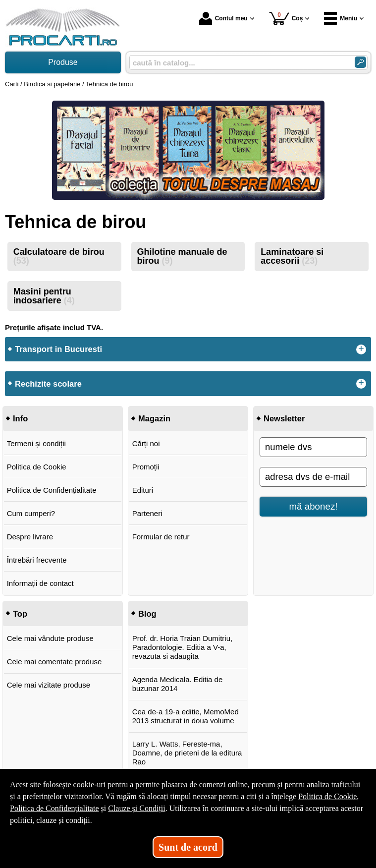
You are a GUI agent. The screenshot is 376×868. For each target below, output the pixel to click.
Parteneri (147, 513)
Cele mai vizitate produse (49, 685)
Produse (63, 62)
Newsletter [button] (284, 418)
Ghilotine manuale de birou (182, 256)
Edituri (143, 490)
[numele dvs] (313, 447)
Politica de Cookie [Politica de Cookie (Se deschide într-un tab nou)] (327, 796)
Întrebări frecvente (37, 560)
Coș (286, 18)
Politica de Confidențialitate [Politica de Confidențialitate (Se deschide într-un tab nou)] (54, 808)
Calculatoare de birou (59, 256)
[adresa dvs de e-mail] (313, 477)
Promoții (146, 467)
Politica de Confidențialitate (52, 490)
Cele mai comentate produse (54, 662)
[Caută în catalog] (360, 62)
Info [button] (20, 418)
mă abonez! (314, 506)
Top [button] (20, 614)
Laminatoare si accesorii (292, 256)
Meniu (341, 18)
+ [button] (361, 349)
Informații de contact (40, 583)
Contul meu (223, 18)
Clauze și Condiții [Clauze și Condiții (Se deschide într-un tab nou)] (137, 808)
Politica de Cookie (37, 467)
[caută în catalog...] (238, 63)
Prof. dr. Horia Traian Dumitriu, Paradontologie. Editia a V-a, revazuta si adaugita (183, 647)
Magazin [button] (154, 418)
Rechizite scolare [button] (48, 384)
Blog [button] (147, 614)
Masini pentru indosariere (44, 296)
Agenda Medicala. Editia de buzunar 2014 (178, 684)
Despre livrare (30, 537)
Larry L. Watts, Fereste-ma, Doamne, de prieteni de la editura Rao (187, 753)
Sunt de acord (188, 847)
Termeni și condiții (36, 443)
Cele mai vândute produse (50, 638)
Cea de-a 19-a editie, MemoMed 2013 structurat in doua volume (186, 716)
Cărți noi (146, 443)
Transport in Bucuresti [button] (58, 349)
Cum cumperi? (31, 513)
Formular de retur (161, 537)
